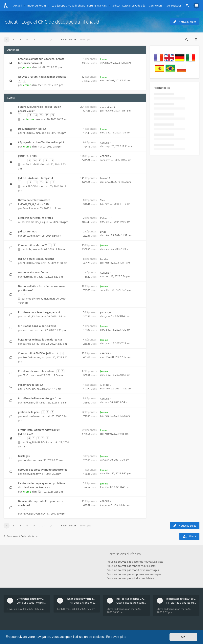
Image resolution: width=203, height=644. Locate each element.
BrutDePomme (31, 357)
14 (47, 182)
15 (53, 182)
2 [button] (13, 39)
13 (52, 160)
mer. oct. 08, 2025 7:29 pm (80, 609)
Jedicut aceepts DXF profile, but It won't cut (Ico (181, 599)
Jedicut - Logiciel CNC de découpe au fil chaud (51, 22)
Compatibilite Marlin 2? (33, 245)
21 (53, 115)
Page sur (69, 39)
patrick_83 (29, 316)
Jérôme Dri (32, 222)
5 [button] (34, 39)
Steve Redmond (115, 609)
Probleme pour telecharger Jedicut (39, 312)
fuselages (24, 456)
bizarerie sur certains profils (35, 218)
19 (41, 115)
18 (35, 115)
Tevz (25, 208)
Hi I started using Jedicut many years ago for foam (181, 603)
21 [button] (43, 39)
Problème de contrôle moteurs (37, 371)
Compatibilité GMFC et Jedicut (36, 353)
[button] (51, 40)
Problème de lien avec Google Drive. (40, 398)
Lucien (26, 389)
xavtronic (28, 330)
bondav (104, 259)
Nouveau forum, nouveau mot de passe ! (43, 77)
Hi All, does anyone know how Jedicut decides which (81, 603)
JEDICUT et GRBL (28, 156)
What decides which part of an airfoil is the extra (81, 599)
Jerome (27, 67)
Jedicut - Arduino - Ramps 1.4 (35, 178)
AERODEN (28, 133)
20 (47, 115)
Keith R (61, 609)
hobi (29, 249)
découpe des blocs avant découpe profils (43, 470)
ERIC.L (26, 375)
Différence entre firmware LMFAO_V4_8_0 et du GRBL (32, 599)
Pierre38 (27, 277)
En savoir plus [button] (116, 637)
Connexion (155, 6)
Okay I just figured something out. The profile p (131, 603)
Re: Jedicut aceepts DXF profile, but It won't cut (131, 599)
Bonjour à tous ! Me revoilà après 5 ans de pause (32, 603)
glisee (26, 474)
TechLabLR (32, 164)
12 (46, 160)
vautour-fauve (31, 416)
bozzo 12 (105, 178)
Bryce (26, 236)
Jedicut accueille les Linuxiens (36, 259)
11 (40, 160)
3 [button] (20, 39)
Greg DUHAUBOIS (36, 442)
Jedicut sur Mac (27, 231)
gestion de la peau (29, 412)
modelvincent (108, 107)
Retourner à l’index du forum (21, 536)
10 (34, 160)
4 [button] (27, 39)
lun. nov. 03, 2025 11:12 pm (29, 609)
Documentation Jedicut (32, 129)
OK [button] (183, 637)
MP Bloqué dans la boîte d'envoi (38, 326)
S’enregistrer (174, 6)
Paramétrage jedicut (31, 385)
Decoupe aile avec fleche (33, 272)
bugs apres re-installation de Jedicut (40, 340)
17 (30, 115)
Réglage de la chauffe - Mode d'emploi (41, 142)
